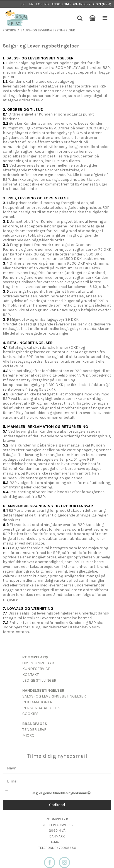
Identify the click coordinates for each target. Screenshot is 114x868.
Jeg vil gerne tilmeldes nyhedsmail (61, 792)
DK (23, 4)
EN (31, 4)
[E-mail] (57, 781)
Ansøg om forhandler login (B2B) (81, 4)
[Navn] (57, 768)
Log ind (43, 4)
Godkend (57, 805)
